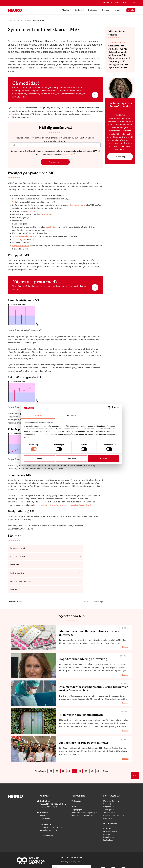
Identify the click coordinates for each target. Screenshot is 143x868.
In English (131, 2)
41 (74, 749)
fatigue (12, 114)
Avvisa (39, 458)
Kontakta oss (109, 815)
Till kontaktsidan (46, 813)
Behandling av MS (67, 549)
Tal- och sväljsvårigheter (23, 237)
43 (86, 749)
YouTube (113, 849)
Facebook (103, 849)
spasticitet (51, 228)
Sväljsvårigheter (19, 240)
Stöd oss (80, 10)
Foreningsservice (110, 809)
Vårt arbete (76, 779)
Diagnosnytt (108, 796)
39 (63, 749)
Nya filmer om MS (118, 68)
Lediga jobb (108, 818)
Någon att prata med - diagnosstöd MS (120, 58)
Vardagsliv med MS (118, 64)
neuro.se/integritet (68, 154)
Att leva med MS (117, 55)
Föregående (40, 749)
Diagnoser (93, 10)
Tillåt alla (104, 458)
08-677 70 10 (52, 785)
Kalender (105, 2)
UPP (135, 753)
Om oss (107, 10)
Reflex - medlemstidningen (114, 793)
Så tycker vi (76, 782)
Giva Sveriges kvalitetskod (82, 793)
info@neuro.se (45, 802)
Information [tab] (71, 415)
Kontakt (119, 10)
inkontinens (47, 215)
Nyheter (107, 812)
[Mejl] (55, 145)
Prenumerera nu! (55, 162)
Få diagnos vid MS (19, 549)
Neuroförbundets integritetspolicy (86, 790)
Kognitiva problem (21, 246)
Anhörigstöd (108, 787)
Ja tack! (71, 861)
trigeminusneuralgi (77, 206)
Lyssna (123, 2)
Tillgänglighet (77, 787)
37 (51, 749)
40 (69, 749)
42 (80, 749)
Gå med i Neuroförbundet (22, 567)
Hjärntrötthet (17, 558)
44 (92, 749)
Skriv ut (96, 579)
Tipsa (84, 579)
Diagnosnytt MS (117, 61)
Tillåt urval (72, 458)
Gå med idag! (120, 157)
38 (57, 749)
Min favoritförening (111, 779)
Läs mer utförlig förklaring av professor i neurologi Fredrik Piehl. (62, 506)
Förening (107, 782)
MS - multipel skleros (24, 21)
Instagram (123, 849)
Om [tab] (105, 415)
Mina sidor (115, 2)
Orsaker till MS (116, 46)
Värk (14, 203)
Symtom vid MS (117, 43)
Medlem (67, 10)
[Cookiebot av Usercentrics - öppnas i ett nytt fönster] (110, 408)
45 (98, 749)
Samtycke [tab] (38, 415)
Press (74, 784)
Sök (131, 10)
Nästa (106, 749)
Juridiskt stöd (109, 790)
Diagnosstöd (108, 784)
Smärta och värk (66, 558)
